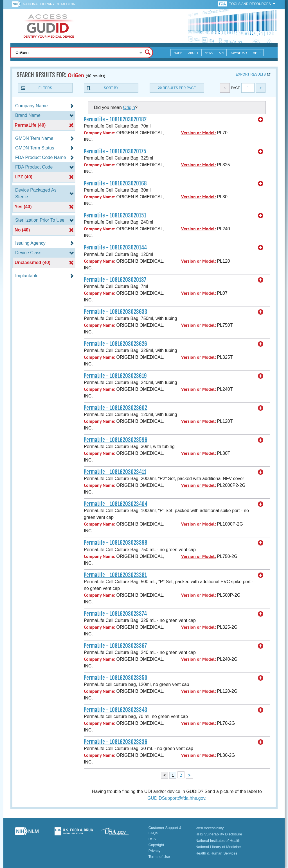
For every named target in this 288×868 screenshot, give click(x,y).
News (209, 53)
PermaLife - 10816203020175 (115, 151)
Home (178, 53)
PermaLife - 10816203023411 (115, 472)
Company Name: (99, 133)
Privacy (155, 851)
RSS (152, 839)
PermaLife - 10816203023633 (116, 312)
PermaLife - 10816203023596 (116, 440)
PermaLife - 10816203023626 (115, 344)
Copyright (156, 845)
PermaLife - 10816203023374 (115, 614)
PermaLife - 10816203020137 (115, 280)
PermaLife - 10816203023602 (115, 408)
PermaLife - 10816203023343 (116, 710)
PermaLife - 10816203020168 (115, 183)
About (193, 53)
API (221, 53)
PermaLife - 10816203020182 (115, 119)
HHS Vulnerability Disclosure (219, 834)
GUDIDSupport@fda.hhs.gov (176, 798)
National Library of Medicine (50, 4)
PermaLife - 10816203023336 (116, 742)
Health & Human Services (216, 853)
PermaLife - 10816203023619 (115, 376)
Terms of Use (159, 857)
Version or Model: (198, 133)
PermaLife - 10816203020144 (115, 247)
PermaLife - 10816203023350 (116, 678)
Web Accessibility (210, 828)
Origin (129, 107)
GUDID (48, 26)
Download (238, 53)
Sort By (111, 88)
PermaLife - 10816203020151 (115, 215)
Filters (45, 88)
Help (257, 53)
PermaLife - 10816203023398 (116, 543)
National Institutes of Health (218, 841)
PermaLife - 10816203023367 (115, 646)
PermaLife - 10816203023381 (115, 575)
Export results (251, 74)
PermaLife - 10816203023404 (116, 504)
